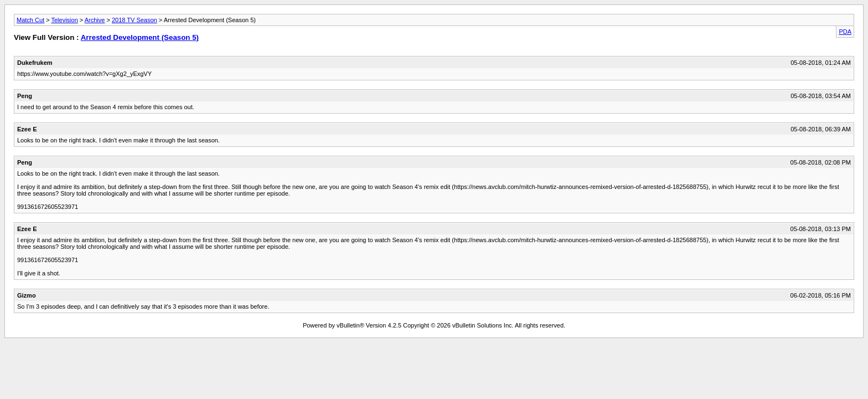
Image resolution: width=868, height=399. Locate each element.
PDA (845, 32)
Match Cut (30, 20)
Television (64, 20)
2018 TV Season (135, 20)
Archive (95, 20)
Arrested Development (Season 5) (140, 37)
